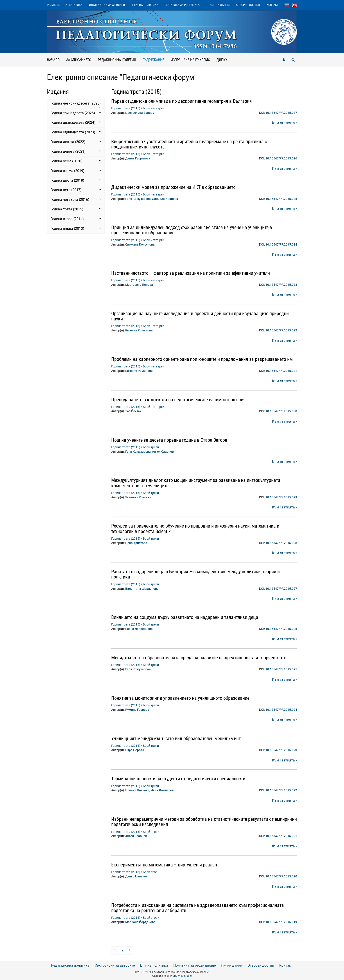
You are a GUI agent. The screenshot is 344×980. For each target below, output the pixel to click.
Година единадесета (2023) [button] (76, 132)
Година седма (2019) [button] (76, 171)
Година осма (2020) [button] (76, 161)
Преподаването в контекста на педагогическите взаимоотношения (178, 400)
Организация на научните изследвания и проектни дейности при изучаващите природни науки (200, 316)
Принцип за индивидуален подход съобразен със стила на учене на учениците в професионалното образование (192, 230)
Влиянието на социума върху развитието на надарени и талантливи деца (185, 617)
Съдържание (155, 58)
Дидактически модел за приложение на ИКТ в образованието (173, 187)
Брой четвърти (153, 108)
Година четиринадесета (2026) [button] (76, 104)
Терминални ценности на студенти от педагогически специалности (178, 779)
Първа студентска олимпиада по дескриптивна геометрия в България (182, 101)
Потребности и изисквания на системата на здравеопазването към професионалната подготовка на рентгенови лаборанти (198, 908)
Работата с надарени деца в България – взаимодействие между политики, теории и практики (195, 574)
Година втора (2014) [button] (76, 219)
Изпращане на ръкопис (190, 60)
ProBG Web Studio (181, 976)
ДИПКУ (222, 60)
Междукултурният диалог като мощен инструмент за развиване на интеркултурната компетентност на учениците (196, 483)
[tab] (76, 104)
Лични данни (220, 5)
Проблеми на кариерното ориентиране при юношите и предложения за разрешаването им (202, 359)
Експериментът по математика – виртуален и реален (164, 865)
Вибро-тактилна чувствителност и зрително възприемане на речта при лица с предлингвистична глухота (189, 144)
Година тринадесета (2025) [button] (76, 113)
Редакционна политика (65, 5)
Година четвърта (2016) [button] (76, 199)
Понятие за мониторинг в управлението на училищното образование (180, 698)
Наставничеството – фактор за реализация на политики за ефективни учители (191, 273)
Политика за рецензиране (184, 5)
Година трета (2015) (126, 108)
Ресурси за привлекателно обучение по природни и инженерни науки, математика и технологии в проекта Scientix (195, 529)
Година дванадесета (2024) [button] (76, 122)
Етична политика (145, 5)
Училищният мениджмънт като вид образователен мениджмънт (176, 739)
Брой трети (151, 447)
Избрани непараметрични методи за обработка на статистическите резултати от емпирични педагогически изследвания (204, 822)
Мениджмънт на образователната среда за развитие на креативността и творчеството (199, 658)
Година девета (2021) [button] (76, 151)
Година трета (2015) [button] (76, 209)
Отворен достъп (248, 5)
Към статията (285, 123)
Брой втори (151, 832)
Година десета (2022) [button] (76, 142)
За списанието (79, 60)
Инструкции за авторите (107, 5)
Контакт (272, 5)
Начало (53, 60)
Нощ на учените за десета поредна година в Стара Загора (169, 440)
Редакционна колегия (117, 60)
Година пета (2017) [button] (76, 190)
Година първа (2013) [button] (76, 228)
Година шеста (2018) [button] (76, 180)
